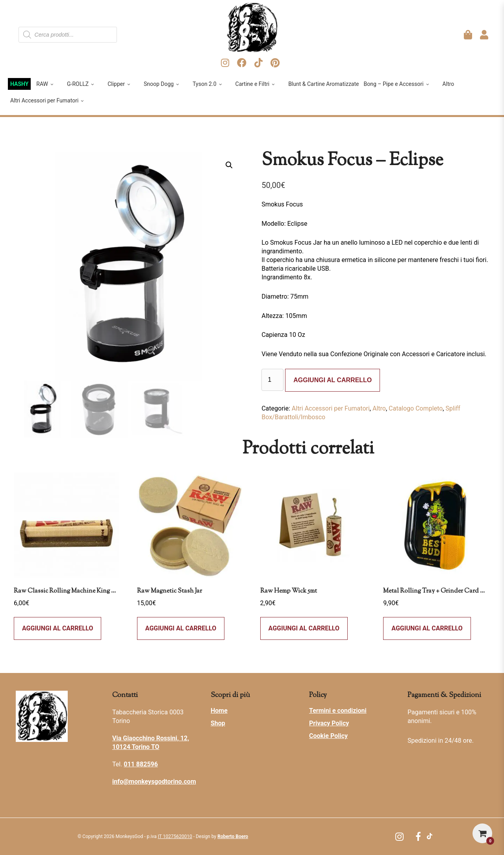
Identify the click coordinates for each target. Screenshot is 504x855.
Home (219, 711)
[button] (229, 165)
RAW (45, 84)
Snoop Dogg (162, 84)
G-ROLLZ (81, 84)
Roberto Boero (233, 836)
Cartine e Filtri (256, 84)
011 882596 (141, 764)
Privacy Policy (329, 723)
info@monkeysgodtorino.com (154, 782)
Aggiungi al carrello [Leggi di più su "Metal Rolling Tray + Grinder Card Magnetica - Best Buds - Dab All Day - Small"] (427, 628)
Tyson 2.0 (208, 84)
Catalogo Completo (416, 408)
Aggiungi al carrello (333, 380)
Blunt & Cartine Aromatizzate (323, 84)
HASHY (19, 84)
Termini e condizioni (338, 711)
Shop (218, 723)
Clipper (120, 84)
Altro (448, 84)
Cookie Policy (328, 736)
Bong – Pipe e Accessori (397, 84)
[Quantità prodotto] (272, 380)
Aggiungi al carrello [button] (57, 628)
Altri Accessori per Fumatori (48, 100)
